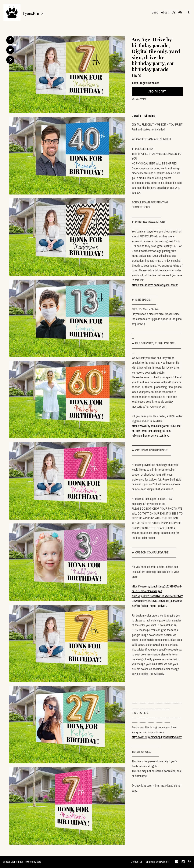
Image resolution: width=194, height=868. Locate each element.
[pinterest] (189, 862)
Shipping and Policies (157, 862)
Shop (155, 12)
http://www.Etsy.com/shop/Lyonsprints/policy (157, 737)
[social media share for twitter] (10, 50)
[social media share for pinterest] (10, 60)
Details (136, 116)
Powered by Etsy (32, 862)
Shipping (150, 116)
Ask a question (139, 99)
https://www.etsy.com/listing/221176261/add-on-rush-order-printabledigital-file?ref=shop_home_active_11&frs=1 (157, 431)
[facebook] (177, 862)
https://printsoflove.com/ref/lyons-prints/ (155, 285)
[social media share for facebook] (10, 40)
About (165, 12)
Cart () (177, 12)
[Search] (188, 13)
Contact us (137, 862)
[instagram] (183, 862)
